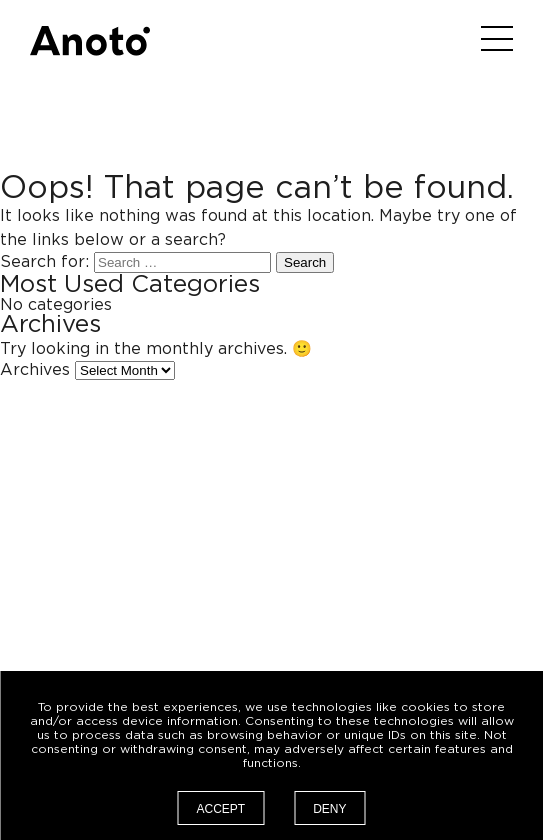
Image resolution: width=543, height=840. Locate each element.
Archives (35, 370)
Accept (220, 809)
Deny (329, 809)
